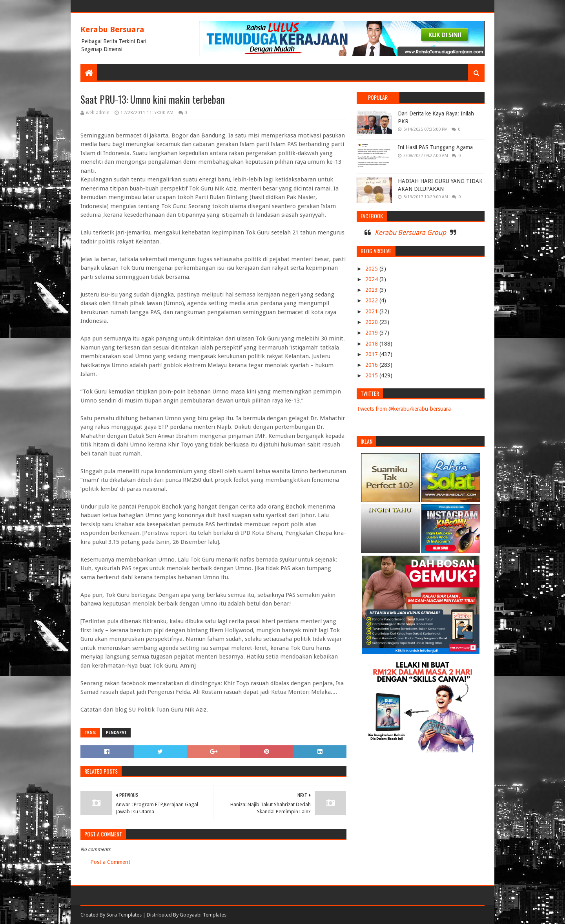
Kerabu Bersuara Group (410, 232)
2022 (372, 300)
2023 (372, 290)
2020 (372, 322)
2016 (372, 365)
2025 (372, 269)
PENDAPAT (116, 733)
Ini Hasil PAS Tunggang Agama (435, 147)
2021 (372, 311)
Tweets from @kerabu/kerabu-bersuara (404, 409)
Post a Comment (110, 862)
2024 (372, 279)
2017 (372, 354)
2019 (372, 333)
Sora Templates (124, 915)
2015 (372, 375)
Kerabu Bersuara (112, 29)
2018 (372, 344)
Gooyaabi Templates (203, 915)
